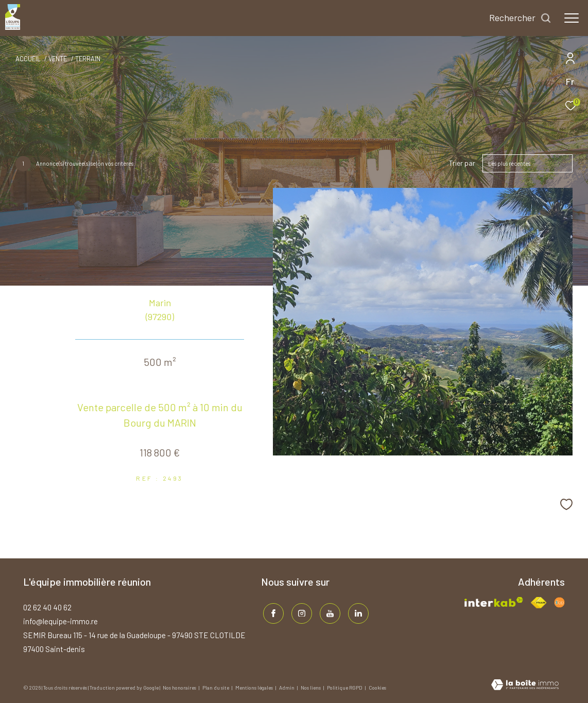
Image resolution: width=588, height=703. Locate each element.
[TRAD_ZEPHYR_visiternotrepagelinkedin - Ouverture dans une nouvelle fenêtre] (356, 612)
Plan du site (216, 688)
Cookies (377, 688)
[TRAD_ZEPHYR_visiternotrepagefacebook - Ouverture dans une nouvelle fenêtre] (271, 612)
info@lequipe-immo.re (60, 621)
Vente (58, 59)
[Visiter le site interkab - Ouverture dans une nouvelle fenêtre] (494, 602)
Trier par (462, 163)
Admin (287, 688)
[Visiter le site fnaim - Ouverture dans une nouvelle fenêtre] (538, 603)
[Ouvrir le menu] (572, 18)
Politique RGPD (345, 688)
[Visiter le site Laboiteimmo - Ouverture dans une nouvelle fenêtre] (525, 686)
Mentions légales (255, 688)
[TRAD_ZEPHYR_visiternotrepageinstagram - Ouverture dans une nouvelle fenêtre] (300, 612)
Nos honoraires (180, 688)
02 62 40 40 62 (47, 607)
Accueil (28, 59)
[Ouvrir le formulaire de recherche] (520, 18)
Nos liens (311, 688)
